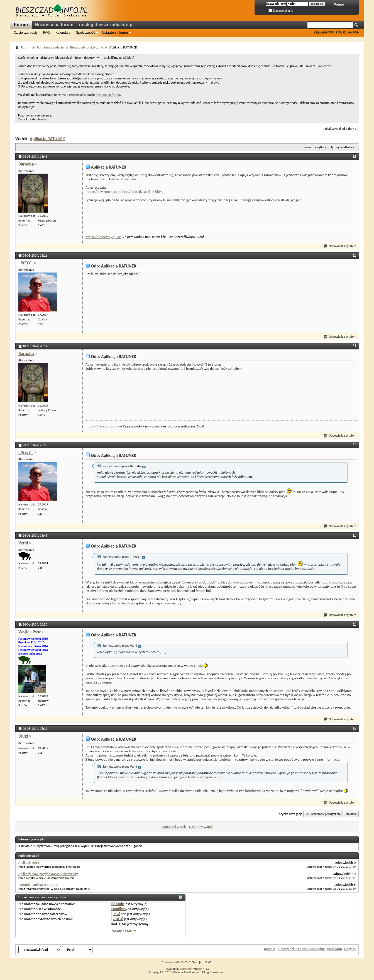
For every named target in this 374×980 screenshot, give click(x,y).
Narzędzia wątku (314, 147)
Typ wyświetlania (341, 147)
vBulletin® (186, 969)
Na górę (351, 814)
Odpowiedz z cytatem (340, 246)
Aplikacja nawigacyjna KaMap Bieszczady (48, 874)
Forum (21, 25)
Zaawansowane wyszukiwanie (336, 32)
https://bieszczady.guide (103, 237)
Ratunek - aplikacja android (38, 885)
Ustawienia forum (115, 33)
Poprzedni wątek (174, 827)
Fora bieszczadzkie (50, 47)
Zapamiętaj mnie (281, 11)
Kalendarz (63, 33)
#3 (355, 346)
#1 (355, 156)
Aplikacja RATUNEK (47, 139)
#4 (355, 444)
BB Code (118, 904)
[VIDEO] (117, 919)
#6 (355, 624)
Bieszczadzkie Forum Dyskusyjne (301, 949)
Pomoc (339, 4)
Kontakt (270, 949)
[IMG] (116, 914)
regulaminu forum (108, 95)
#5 (355, 535)
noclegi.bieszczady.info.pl (106, 25)
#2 (355, 255)
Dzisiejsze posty (26, 33)
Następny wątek (201, 827)
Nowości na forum (54, 25)
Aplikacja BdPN (29, 863)
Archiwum (334, 949)
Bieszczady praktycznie (87, 47)
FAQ (47, 33)
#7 (355, 728)
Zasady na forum (124, 931)
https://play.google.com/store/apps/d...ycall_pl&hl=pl (125, 192)
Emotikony (119, 909)
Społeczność (85, 33)
